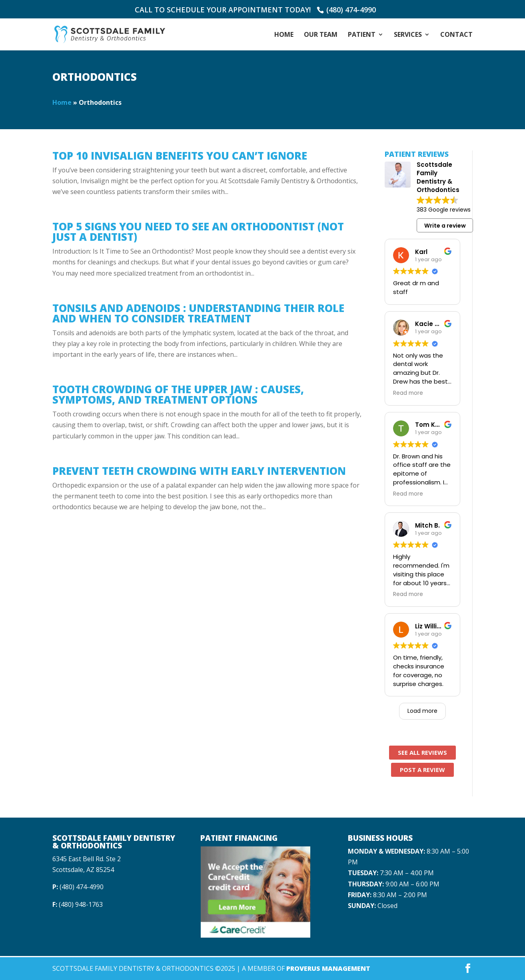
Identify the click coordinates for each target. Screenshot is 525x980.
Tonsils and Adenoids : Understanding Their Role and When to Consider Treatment (198, 313)
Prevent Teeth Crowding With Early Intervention (199, 471)
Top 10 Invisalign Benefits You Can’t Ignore (180, 156)
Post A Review (422, 770)
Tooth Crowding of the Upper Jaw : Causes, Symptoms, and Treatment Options (178, 394)
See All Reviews (422, 752)
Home (284, 35)
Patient (362, 35)
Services (408, 35)
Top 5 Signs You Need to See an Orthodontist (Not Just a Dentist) (198, 232)
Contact (456, 35)
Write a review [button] (445, 226)
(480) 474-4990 (351, 10)
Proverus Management (328, 968)
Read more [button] (408, 393)
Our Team (321, 35)
